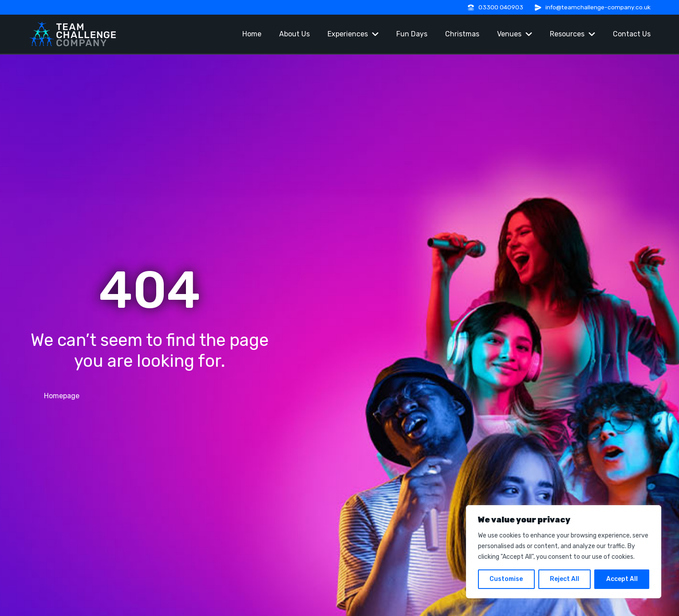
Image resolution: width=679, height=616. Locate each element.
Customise (506, 579)
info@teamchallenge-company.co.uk (598, 7)
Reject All (565, 579)
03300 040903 (501, 7)
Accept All (622, 579)
